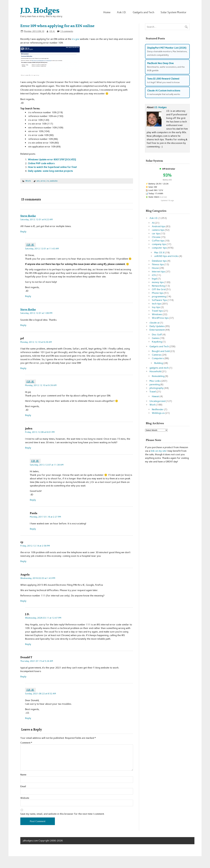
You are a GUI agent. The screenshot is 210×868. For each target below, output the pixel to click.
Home (107, 12)
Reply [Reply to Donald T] (23, 677)
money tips (158, 282)
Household (155, 371)
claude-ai (154, 323)
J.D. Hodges (160, 107)
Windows (157, 314)
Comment (26, 743)
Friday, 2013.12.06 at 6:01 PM (40, 432)
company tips (159, 244)
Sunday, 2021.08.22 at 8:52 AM (40, 694)
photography (157, 388)
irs (48, 181)
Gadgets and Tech (143, 12)
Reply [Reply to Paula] (33, 529)
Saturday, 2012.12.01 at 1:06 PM (36, 313)
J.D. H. (52, 31)
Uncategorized (157, 401)
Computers (158, 358)
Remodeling (158, 376)
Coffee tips (158, 241)
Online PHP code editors (41, 163)
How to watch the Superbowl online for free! (52, 167)
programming (159, 296)
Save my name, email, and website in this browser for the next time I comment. (62, 814)
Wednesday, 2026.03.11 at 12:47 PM (43, 618)
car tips (156, 233)
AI (153, 223)
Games (156, 338)
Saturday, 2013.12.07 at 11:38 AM (47, 465)
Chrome (156, 237)
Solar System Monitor (174, 12)
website (54, 181)
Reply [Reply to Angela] (23, 601)
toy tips (156, 307)
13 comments (67, 31)
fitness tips (158, 264)
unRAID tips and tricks (166, 256)
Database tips (159, 261)
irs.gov (76, 39)
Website (25, 798)
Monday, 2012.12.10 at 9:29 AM (36, 342)
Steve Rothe (28, 216)
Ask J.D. (122, 12)
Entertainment (157, 330)
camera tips (158, 230)
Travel (153, 392)
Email (23, 786)
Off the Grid (159, 289)
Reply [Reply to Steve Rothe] (23, 232)
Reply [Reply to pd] (23, 368)
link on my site (159, 451)
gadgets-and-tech (159, 368)
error (43, 181)
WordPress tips (160, 318)
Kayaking (157, 342)
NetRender (158, 409)
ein (38, 181)
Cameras (157, 355)
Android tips (159, 226)
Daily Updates (157, 326)
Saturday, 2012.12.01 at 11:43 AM (42, 249)
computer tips (159, 248)
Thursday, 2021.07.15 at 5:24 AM (37, 661)
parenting (155, 384)
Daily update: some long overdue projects (50, 171)
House (155, 268)
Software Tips (159, 300)
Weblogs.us (158, 413)
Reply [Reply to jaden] (28, 448)
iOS (154, 275)
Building (159, 363)
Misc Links (155, 381)
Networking (158, 286)
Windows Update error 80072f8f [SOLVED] (52, 159)
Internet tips (158, 272)
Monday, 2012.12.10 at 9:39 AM (41, 385)
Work (28, 181)
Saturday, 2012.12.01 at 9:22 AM (36, 219)
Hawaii (155, 396)
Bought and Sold (161, 351)
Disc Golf (157, 335)
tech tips (157, 304)
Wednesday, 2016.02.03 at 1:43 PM (38, 578)
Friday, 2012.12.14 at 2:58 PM (35, 546)
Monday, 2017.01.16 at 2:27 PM (45, 517)
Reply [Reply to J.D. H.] (28, 296)
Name (23, 775)
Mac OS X (159, 253)
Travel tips (157, 311)
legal (154, 279)
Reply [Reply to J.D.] (28, 644)
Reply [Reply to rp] (23, 561)
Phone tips (158, 293)
